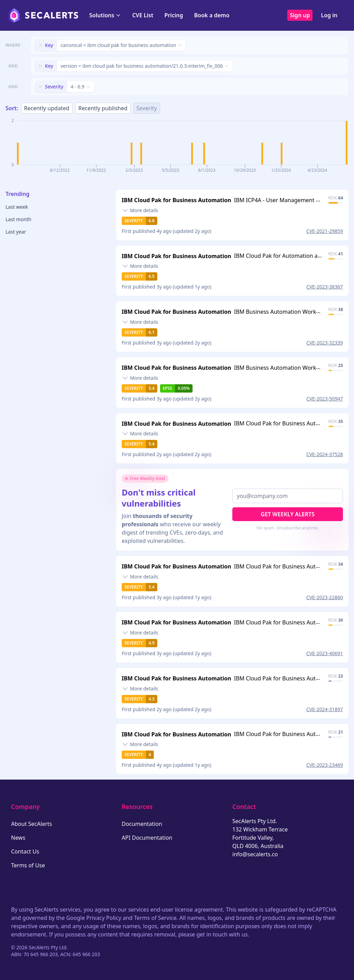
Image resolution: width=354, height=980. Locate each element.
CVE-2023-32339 (325, 343)
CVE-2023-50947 (325, 399)
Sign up (300, 15)
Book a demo (212, 15)
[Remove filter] (40, 45)
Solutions (105, 15)
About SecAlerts (31, 824)
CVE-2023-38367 (325, 287)
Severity (147, 108)
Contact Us (25, 851)
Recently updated (47, 108)
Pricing (174, 15)
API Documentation (147, 838)
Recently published (103, 108)
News (18, 838)
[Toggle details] (140, 210)
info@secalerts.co (255, 854)
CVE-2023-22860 (325, 597)
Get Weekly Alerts (288, 514)
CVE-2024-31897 (325, 709)
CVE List (143, 15)
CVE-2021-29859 (325, 231)
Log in (329, 15)
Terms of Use (28, 865)
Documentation (142, 824)
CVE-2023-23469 (325, 765)
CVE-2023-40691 (325, 653)
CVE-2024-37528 (325, 454)
